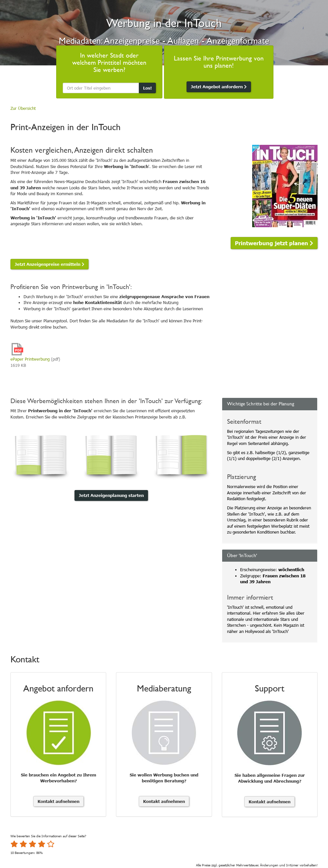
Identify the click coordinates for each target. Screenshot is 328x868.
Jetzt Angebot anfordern (219, 87)
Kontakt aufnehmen (58, 801)
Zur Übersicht (23, 108)
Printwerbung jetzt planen (274, 243)
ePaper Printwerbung (30, 359)
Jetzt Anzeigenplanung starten (111, 495)
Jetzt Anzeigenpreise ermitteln (49, 264)
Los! (147, 88)
